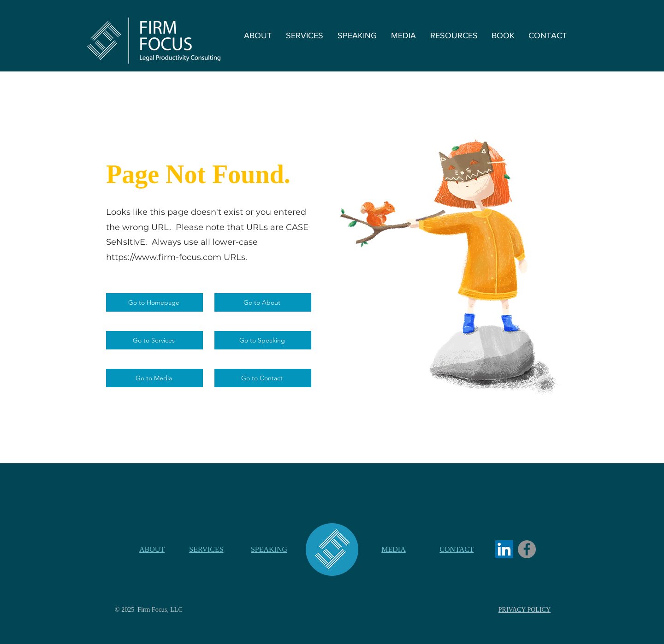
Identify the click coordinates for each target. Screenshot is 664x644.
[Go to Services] (154, 340)
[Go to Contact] (263, 378)
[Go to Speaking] (263, 340)
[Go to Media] (154, 378)
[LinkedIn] (504, 549)
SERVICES (206, 549)
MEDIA (393, 549)
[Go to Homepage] (154, 302)
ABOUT (152, 549)
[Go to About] (263, 302)
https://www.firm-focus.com (164, 257)
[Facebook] (527, 549)
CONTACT (456, 549)
